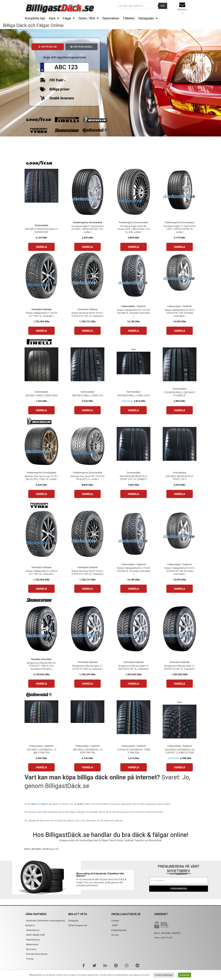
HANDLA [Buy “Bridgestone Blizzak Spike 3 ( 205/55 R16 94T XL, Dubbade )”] (134, 684)
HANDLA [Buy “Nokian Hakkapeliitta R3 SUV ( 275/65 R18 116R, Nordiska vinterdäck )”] (180, 331)
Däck (54, 18)
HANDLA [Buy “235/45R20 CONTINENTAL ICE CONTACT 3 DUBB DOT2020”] (180, 767)
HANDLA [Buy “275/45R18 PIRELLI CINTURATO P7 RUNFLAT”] (180, 410)
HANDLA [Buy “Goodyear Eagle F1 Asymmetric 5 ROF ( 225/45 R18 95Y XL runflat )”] (180, 247)
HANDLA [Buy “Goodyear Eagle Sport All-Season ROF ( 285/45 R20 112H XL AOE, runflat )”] (134, 247)
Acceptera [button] (185, 975)
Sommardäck (41, 225)
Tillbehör (129, 18)
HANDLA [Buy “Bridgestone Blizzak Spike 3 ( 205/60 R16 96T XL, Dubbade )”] (180, 684)
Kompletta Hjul (35, 18)
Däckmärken (111, 18)
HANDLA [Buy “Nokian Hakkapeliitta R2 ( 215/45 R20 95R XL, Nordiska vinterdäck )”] (134, 331)
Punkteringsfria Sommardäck (88, 222)
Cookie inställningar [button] (164, 975)
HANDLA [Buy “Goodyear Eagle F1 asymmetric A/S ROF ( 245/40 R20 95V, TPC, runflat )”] (87, 247)
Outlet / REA (89, 18)
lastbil (80, 804)
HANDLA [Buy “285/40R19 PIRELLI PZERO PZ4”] (87, 410)
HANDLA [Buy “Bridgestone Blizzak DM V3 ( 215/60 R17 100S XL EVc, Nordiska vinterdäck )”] (41, 684)
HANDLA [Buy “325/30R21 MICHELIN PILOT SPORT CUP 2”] (180, 494)
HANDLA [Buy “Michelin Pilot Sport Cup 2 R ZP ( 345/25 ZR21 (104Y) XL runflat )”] (41, 494)
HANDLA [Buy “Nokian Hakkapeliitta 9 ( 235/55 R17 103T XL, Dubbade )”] (41, 331)
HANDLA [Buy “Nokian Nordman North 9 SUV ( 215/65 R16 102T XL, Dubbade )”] (87, 331)
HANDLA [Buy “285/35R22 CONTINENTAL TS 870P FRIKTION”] (87, 767)
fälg (43, 804)
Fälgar (69, 18)
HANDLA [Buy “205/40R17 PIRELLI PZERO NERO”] (41, 410)
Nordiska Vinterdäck (41, 659)
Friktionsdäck (128, 306)
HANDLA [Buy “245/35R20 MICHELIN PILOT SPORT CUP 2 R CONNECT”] (134, 494)
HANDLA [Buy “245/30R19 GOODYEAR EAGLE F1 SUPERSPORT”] (41, 247)
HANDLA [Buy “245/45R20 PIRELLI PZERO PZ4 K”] (134, 410)
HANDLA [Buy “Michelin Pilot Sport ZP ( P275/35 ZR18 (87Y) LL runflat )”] (87, 494)
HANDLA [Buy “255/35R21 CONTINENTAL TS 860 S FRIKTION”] (41, 767)
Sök (163, 6)
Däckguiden (148, 18)
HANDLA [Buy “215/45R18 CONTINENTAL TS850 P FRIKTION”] (134, 767)
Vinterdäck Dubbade (42, 309)
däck (33, 804)
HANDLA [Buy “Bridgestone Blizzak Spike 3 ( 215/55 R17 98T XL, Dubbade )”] (87, 684)
